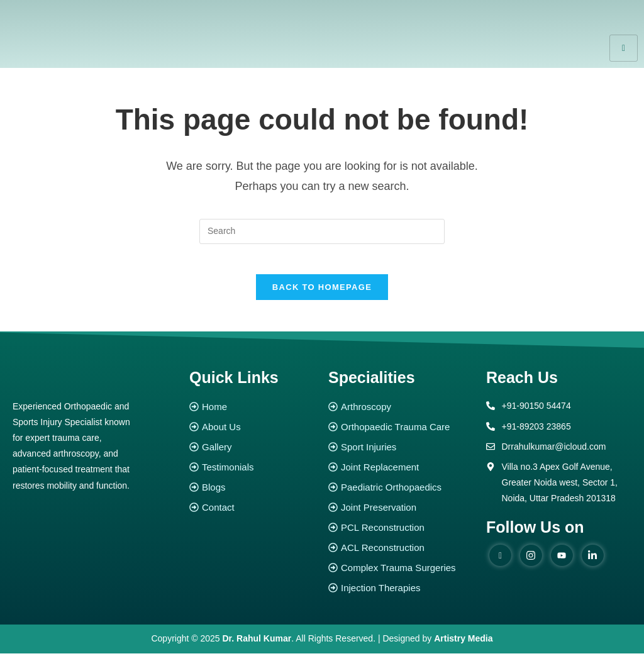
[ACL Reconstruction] (401, 556)
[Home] (253, 415)
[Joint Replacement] (401, 475)
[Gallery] (253, 455)
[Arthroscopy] (401, 415)
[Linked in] (593, 563)
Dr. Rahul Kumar (257, 647)
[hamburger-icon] (624, 48)
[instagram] (531, 563)
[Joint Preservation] (401, 515)
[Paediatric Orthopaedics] (401, 495)
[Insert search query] (322, 231)
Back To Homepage (322, 295)
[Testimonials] (253, 475)
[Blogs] (253, 495)
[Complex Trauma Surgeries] (401, 576)
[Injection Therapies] (401, 596)
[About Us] (253, 435)
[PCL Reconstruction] (401, 536)
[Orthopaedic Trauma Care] (401, 435)
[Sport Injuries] (401, 455)
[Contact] (253, 515)
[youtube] (562, 563)
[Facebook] (500, 563)
